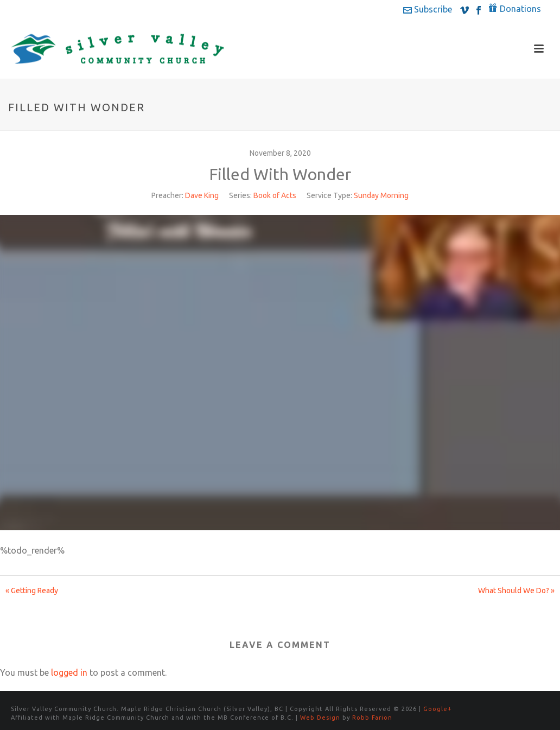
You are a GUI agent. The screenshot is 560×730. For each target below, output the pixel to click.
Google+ (438, 709)
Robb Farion (372, 718)
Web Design (320, 718)
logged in (69, 672)
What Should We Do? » (516, 591)
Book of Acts (275, 195)
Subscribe (428, 9)
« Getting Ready (32, 591)
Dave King (202, 195)
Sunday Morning (381, 195)
